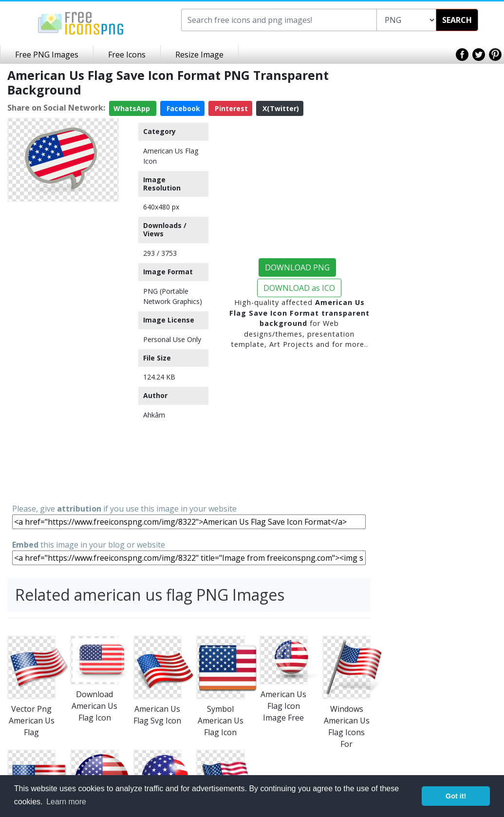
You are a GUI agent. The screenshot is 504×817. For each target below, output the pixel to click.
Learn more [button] (66, 802)
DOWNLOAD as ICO (299, 288)
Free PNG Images (47, 55)
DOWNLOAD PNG (297, 267)
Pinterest (230, 108)
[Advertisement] (63, 352)
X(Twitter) (280, 108)
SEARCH (457, 20)
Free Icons (127, 55)
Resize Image (199, 55)
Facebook (182, 108)
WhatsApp (133, 108)
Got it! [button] (456, 796)
